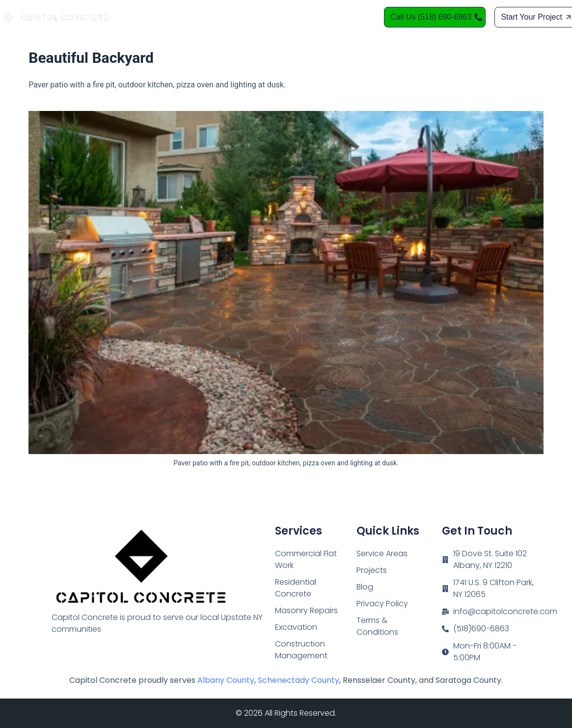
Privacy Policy (382, 604)
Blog (365, 587)
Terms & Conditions (377, 626)
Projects (372, 570)
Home (204, 17)
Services (247, 17)
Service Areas (306, 17)
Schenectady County (299, 680)
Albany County (226, 680)
